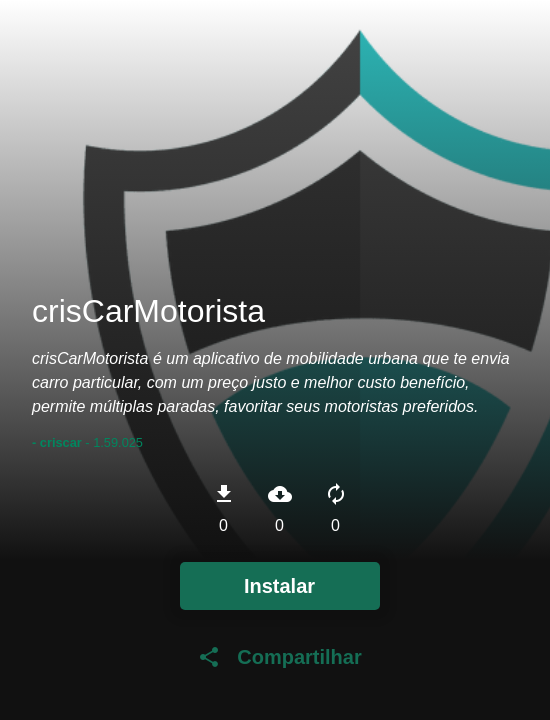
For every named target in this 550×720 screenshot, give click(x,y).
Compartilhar (279, 657)
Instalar (279, 586)
